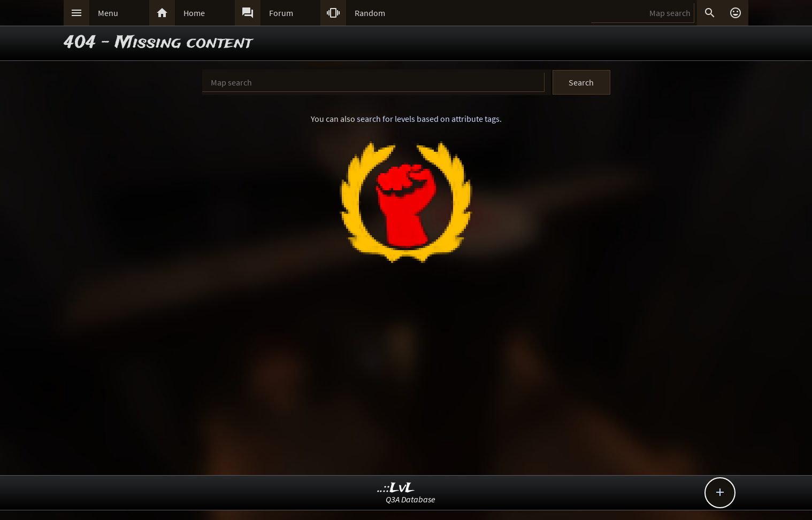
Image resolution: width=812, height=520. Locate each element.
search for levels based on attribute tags (428, 119)
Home (194, 13)
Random (370, 13)
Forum (281, 13)
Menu (108, 13)
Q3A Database (411, 499)
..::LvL (396, 488)
